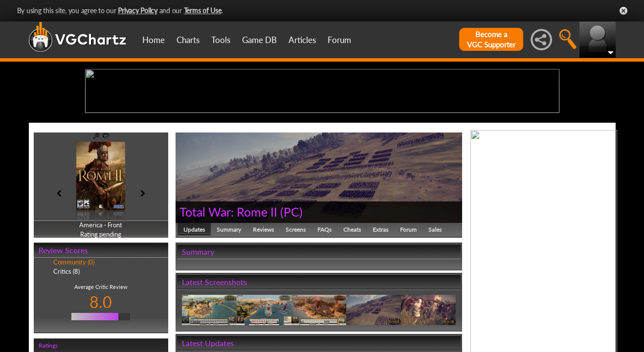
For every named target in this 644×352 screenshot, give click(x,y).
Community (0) (74, 338)
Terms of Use (203, 11)
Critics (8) (67, 347)
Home (154, 40)
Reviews (263, 305)
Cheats (352, 305)
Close (623, 11)
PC (291, 287)
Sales (435, 305)
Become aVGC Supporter (491, 39)
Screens (296, 305)
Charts (188, 40)
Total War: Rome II (228, 287)
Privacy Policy (138, 11)
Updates (194, 305)
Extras (380, 305)
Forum (339, 40)
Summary (229, 305)
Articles (302, 40)
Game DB (259, 40)
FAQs (324, 305)
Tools (221, 40)
